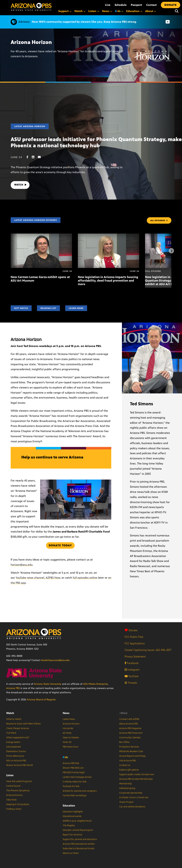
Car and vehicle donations (132, 807)
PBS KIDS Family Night (74, 772)
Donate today (60, 545)
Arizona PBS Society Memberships (136, 779)
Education (69, 806)
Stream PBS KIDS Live (73, 768)
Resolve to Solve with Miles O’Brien (23, 724)
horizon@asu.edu (22, 565)
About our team (71, 853)
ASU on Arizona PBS (16, 761)
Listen (10, 775)
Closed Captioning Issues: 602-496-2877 (148, 650)
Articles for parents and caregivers (80, 791)
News (66, 713)
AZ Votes (67, 733)
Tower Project (126, 802)
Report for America (72, 835)
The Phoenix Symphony (18, 791)
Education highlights (73, 812)
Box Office (124, 742)
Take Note (11, 800)
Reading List (48, 308)
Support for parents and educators (80, 839)
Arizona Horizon (71, 724)
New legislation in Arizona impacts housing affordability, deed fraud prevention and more (108, 281)
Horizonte (68, 728)
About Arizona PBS (129, 724)
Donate (131, 630)
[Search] (177, 11)
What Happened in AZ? (18, 738)
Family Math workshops (75, 796)
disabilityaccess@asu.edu (55, 660)
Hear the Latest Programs (19, 781)
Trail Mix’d (11, 733)
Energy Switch (13, 742)
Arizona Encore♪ (15, 795)
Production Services (129, 747)
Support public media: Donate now (137, 774)
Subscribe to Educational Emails (78, 849)
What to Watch (14, 719)
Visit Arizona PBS (128, 761)
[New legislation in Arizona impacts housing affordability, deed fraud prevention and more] (109, 235)
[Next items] (171, 251)
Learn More (76, 308)
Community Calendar (130, 738)
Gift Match (21, 308)
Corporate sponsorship (131, 793)
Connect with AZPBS (129, 719)
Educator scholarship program (78, 830)
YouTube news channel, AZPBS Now (38, 578)
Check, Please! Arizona (18, 728)
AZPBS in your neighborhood (77, 821)
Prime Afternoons (15, 756)
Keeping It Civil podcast (18, 804)
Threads (131, 683)
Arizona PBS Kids (71, 763)
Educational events (72, 816)
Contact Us (125, 765)
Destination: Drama (16, 751)
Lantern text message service (77, 777)
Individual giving (127, 788)
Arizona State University (48, 684)
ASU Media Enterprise (95, 684)
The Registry (69, 825)
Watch (10, 713)
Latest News (69, 719)
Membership (125, 784)
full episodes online (85, 578)
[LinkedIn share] (35, 157)
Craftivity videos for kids (75, 782)
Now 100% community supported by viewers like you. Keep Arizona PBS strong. (84, 22)
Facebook (132, 663)
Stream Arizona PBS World (19, 765)
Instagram (132, 670)
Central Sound (13, 786)
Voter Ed (67, 742)
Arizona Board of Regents (41, 700)
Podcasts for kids (71, 786)
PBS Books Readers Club (131, 751)
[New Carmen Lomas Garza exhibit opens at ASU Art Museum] (41, 235)
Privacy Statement (135, 656)
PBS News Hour (71, 747)
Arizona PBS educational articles (79, 844)
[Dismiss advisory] (168, 22)
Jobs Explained (13, 747)
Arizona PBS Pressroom (131, 733)
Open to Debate (71, 738)
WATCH (21, 185)
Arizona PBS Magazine (130, 728)
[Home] (31, 7)
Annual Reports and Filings (132, 756)
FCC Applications (135, 643)
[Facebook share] (29, 157)
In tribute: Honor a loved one (134, 797)
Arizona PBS (13, 688)
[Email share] (41, 157)
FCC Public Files (134, 637)
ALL (159, 220)
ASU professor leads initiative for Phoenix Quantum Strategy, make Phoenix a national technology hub (96, 142)
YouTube (132, 676)
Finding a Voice (14, 809)
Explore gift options (129, 770)
